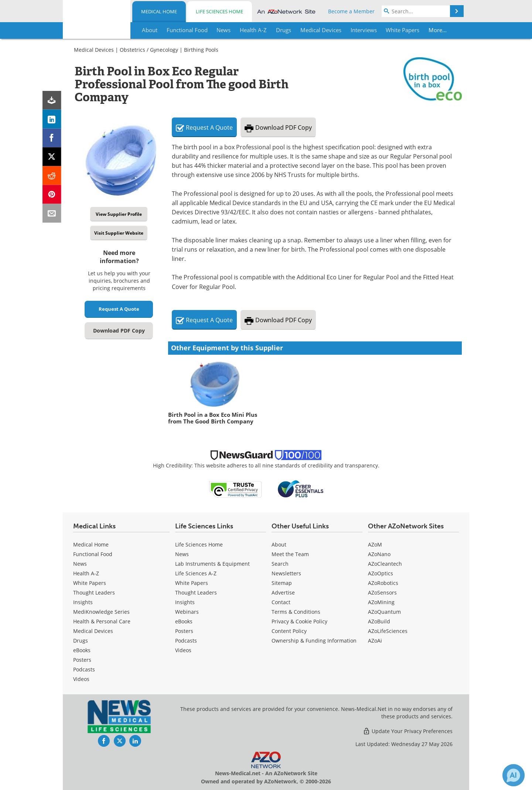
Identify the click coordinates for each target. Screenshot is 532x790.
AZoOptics (381, 573)
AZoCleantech (385, 564)
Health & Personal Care (102, 621)
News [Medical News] (80, 564)
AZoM (375, 544)
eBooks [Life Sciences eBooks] (184, 621)
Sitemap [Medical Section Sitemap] (282, 583)
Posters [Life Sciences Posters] (184, 631)
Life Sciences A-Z (196, 573)
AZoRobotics (383, 583)
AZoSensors (382, 592)
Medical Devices (94, 50)
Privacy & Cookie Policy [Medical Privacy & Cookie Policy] (299, 621)
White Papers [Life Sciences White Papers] (192, 583)
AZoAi (375, 641)
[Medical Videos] (81, 679)
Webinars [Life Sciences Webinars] (187, 612)
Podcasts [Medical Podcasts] (84, 669)
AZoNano (379, 554)
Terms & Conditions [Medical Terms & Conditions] (296, 612)
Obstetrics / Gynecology (149, 50)
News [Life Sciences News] (182, 554)
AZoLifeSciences (388, 631)
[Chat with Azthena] (514, 775)
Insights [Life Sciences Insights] (185, 602)
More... (438, 30)
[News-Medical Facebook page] (104, 741)
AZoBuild (379, 621)
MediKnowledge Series (101, 612)
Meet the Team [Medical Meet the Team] (290, 554)
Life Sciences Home (219, 11)
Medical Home (159, 11)
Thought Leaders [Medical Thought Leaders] (94, 592)
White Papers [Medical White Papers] (90, 583)
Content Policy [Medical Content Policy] (289, 631)
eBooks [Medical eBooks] (82, 650)
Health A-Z (86, 573)
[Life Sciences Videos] (183, 650)
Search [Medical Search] (280, 564)
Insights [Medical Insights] (83, 602)
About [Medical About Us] (279, 544)
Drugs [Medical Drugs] (81, 641)
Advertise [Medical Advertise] (283, 592)
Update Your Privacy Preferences (408, 731)
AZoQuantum (384, 612)
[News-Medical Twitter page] (120, 741)
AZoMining (381, 602)
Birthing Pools (201, 50)
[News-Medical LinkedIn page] (135, 741)
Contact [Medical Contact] (281, 602)
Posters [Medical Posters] (82, 660)
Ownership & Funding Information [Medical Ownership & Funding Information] (314, 641)
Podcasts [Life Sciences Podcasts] (186, 641)
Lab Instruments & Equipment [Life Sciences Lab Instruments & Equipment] (212, 564)
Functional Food (93, 554)
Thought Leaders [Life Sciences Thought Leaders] (196, 592)
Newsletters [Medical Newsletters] (286, 573)
